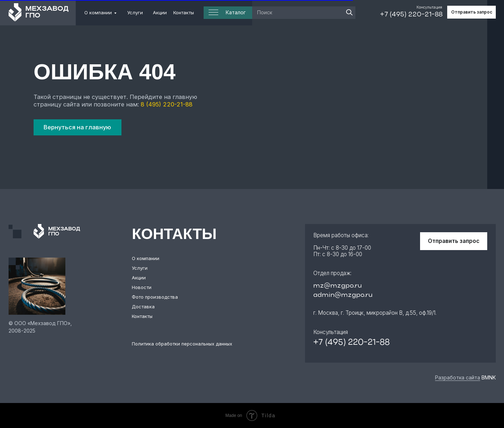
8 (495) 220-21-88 (167, 104)
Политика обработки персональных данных (182, 344)
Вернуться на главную (77, 127)
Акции (160, 13)
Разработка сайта (458, 377)
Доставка (143, 307)
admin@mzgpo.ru (343, 295)
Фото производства (155, 297)
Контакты (184, 13)
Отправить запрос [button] (472, 12)
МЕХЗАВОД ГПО (47, 12)
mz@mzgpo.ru (338, 286)
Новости (142, 287)
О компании (98, 13)
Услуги (135, 13)
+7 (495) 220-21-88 (411, 15)
